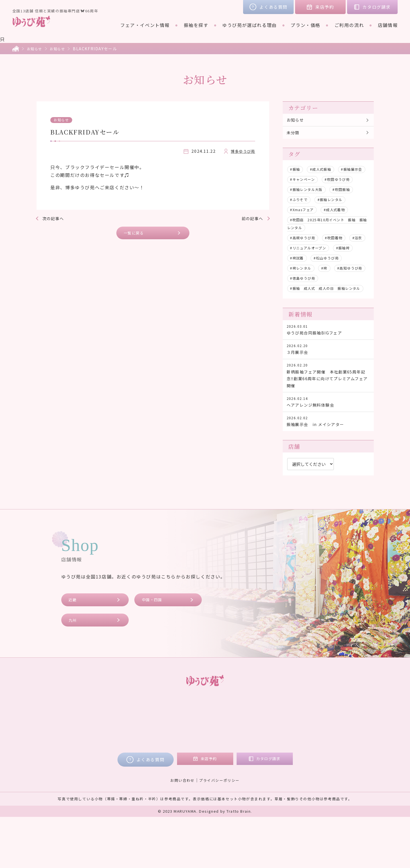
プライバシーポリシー (220, 831)
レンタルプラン (193, 763)
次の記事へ (56, 218)
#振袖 (296, 173)
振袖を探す (196, 25)
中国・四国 (154, 648)
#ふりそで (301, 213)
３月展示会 (328, 385)
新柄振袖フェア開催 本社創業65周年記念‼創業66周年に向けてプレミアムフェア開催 (328, 415)
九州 (74, 670)
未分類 (295, 135)
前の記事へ (250, 218)
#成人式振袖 (325, 173)
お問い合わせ (181, 831)
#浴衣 (296, 261)
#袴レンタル (343, 282)
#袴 (294, 292)
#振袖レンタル (336, 213)
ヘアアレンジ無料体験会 (328, 445)
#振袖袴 (298, 272)
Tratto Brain (239, 862)
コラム (300, 763)
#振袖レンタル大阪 (309, 203)
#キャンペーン (340, 183)
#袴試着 (325, 272)
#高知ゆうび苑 (323, 292)
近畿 (74, 648)
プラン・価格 (305, 25)
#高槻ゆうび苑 (305, 251)
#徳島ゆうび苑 (305, 302)
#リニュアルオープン (333, 261)
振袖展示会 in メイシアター (328, 467)
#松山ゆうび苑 (305, 282)
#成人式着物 (341, 223)
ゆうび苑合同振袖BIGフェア (328, 363)
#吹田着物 (340, 251)
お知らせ (36, 49)
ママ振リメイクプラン (200, 779)
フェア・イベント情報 (145, 25)
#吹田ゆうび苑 (305, 193)
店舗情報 (388, 25)
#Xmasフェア (305, 223)
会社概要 (302, 771)
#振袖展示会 (303, 183)
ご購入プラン (191, 771)
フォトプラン (191, 787)
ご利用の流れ (349, 25)
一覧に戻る (136, 234)
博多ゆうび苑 (241, 151)
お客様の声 (305, 755)
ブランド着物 (112, 771)
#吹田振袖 (349, 203)
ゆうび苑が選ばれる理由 (250, 25)
